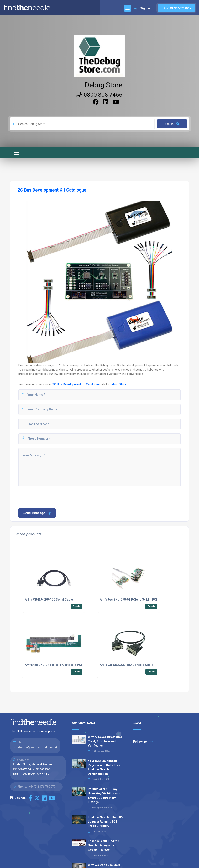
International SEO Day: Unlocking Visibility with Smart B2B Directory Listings (104, 796)
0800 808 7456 (99, 95)
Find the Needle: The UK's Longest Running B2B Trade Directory (105, 822)
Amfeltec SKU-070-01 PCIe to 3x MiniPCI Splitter (134, 600)
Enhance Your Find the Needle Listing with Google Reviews (103, 845)
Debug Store (104, 85)
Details (76, 606)
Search (172, 124)
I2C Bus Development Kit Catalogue (76, 384)
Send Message (38, 513)
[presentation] (47, 497)
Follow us (143, 742)
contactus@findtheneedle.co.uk (36, 747)
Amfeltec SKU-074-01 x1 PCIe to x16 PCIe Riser (58, 665)
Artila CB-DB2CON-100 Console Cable (126, 665)
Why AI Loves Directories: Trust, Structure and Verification (105, 741)
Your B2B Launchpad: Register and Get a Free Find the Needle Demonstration (104, 767)
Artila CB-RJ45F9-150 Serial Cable (49, 600)
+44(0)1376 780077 (42, 787)
